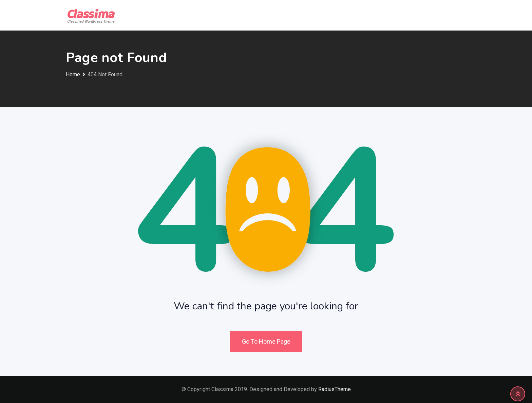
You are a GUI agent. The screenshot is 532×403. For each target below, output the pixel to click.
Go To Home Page (266, 341)
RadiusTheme (335, 389)
